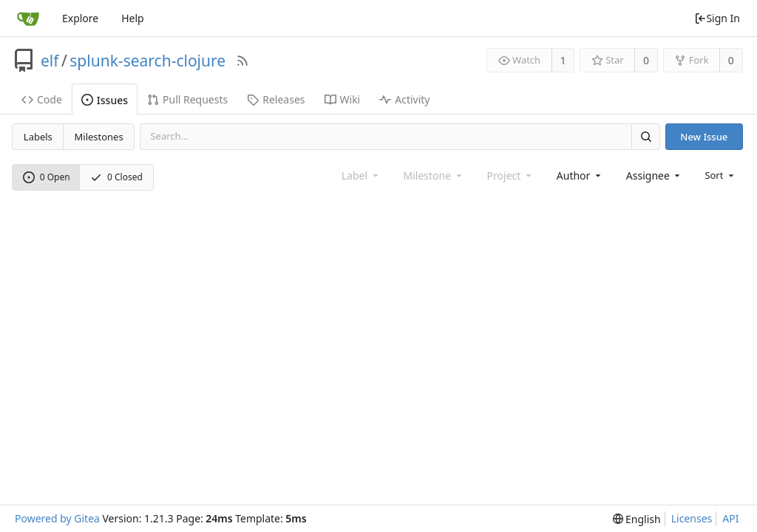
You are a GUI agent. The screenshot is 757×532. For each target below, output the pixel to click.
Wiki (343, 99)
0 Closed (116, 177)
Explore (80, 18)
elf (50, 61)
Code (42, 99)
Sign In (717, 18)
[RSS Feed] (242, 61)
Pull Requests (187, 99)
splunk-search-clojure (147, 61)
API (730, 518)
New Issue (704, 137)
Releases (276, 99)
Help (133, 18)
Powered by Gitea (57, 518)
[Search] (645, 136)
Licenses (692, 518)
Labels (38, 137)
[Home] (28, 18)
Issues (105, 100)
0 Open (47, 177)
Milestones (99, 137)
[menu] (720, 175)
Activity (404, 99)
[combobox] (580, 175)
